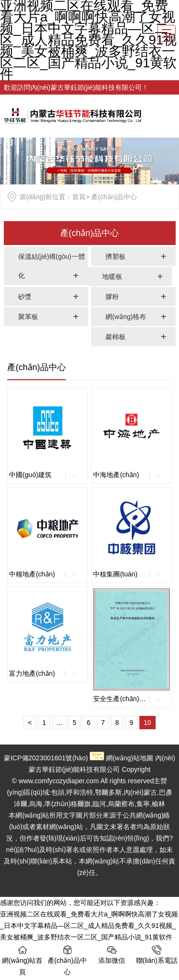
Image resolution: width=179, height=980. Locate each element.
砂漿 (25, 297)
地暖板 (112, 277)
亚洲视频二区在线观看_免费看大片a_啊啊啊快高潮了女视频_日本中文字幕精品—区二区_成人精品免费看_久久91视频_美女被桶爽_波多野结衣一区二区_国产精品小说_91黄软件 (89, 926)
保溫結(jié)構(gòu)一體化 (52, 266)
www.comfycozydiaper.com (59, 781)
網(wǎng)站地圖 (130, 758)
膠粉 (112, 297)
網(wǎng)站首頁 (22, 960)
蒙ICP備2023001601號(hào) (46, 758)
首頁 (79, 197)
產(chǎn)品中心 (89, 233)
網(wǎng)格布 (126, 317)
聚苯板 (28, 317)
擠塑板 (116, 256)
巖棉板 (116, 337)
